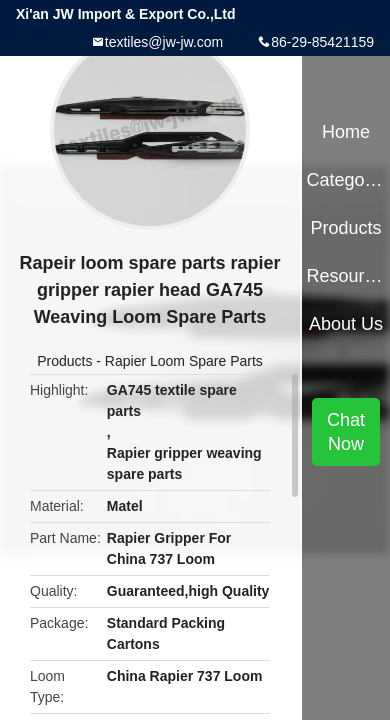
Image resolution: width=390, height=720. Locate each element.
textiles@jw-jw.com (164, 42)
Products (64, 361)
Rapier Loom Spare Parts (184, 361)
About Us (346, 324)
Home (346, 132)
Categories (345, 180)
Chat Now (346, 432)
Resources (345, 276)
